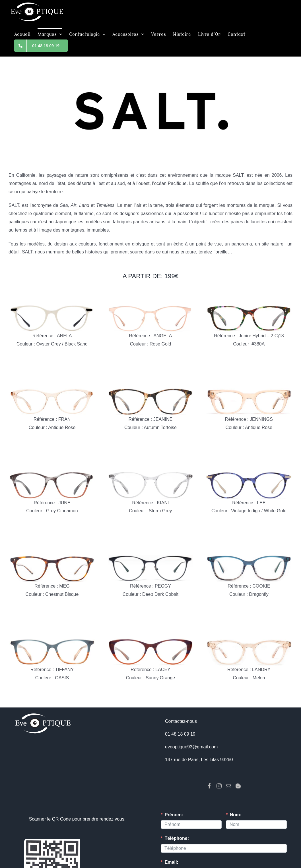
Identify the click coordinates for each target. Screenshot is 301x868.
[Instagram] (219, 786)
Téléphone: (177, 838)
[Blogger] (238, 786)
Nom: (236, 815)
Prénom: (174, 815)
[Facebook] (209, 786)
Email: (172, 862)
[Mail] (228, 786)
